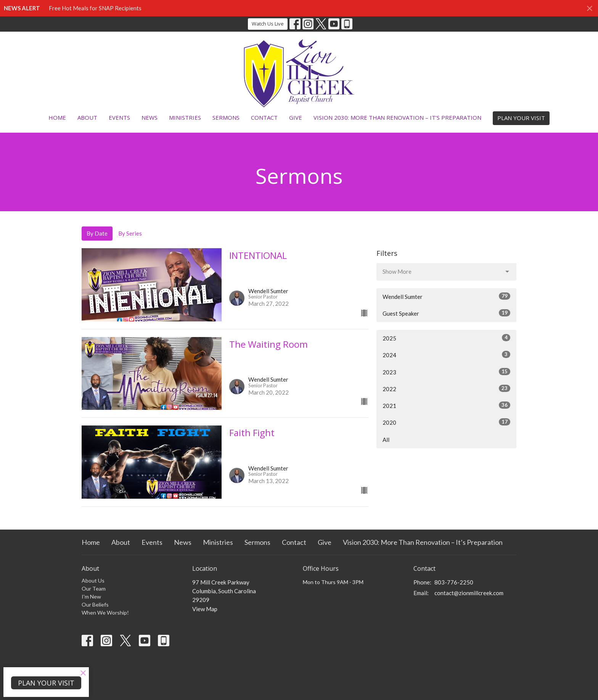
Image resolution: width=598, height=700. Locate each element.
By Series (130, 233)
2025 (446, 338)
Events (119, 117)
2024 (446, 355)
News (149, 117)
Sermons (226, 117)
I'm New (91, 596)
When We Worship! (105, 612)
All (386, 440)
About (87, 117)
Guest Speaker (446, 313)
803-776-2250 (454, 582)
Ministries (185, 117)
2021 (446, 405)
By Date (97, 233)
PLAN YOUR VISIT (521, 118)
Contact (264, 117)
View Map (205, 609)
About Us (93, 580)
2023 (446, 372)
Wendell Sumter (446, 296)
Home (57, 117)
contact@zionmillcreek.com (469, 593)
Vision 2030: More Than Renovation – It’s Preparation (397, 117)
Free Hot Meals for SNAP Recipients (95, 8)
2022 (446, 389)
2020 (446, 422)
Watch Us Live (268, 24)
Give (296, 117)
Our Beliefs (95, 604)
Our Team (94, 588)
